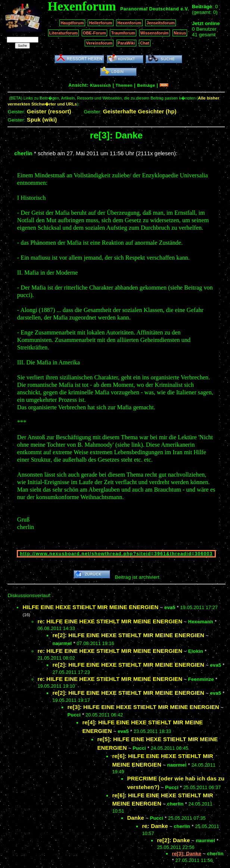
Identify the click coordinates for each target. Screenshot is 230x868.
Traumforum (123, 33)
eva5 (170, 607)
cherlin (23, 153)
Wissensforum (155, 33)
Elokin (196, 651)
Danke (136, 818)
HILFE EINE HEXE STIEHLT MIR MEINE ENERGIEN (90, 607)
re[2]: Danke (173, 840)
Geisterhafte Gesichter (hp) (140, 111)
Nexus (180, 33)
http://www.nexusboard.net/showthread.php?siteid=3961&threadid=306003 (116, 554)
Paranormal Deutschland (150, 9)
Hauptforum (72, 23)
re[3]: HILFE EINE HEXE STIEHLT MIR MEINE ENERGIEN (143, 707)
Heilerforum (100, 23)
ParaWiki (126, 43)
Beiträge (146, 85)
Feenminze (201, 679)
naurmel (62, 643)
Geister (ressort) (49, 111)
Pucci (74, 715)
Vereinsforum (99, 43)
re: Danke (155, 826)
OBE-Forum (94, 33)
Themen (124, 85)
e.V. (185, 9)
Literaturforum (63, 33)
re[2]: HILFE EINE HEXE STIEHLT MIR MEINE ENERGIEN (128, 635)
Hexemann (201, 622)
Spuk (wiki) (42, 120)
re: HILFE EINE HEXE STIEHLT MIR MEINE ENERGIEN (110, 621)
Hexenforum (129, 23)
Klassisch (100, 85)
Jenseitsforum (161, 23)
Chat (145, 43)
